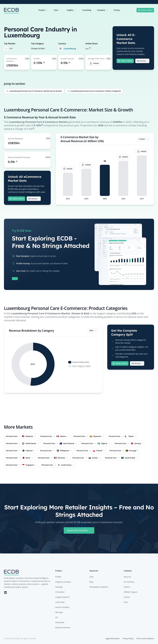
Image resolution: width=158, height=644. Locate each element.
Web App (59, 612)
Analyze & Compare (63, 582)
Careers (127, 587)
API (57, 617)
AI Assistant (60, 592)
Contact (127, 597)
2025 (93, 331)
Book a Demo (145, 10)
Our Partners (129, 582)
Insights (72, 10)
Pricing (117, 10)
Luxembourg (70, 48)
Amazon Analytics (62, 607)
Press (126, 602)
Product (43, 10)
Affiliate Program (131, 592)
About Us (128, 577)
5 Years (143, 139)
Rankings (59, 587)
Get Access (142, 61)
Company (102, 10)
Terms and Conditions (145, 638)
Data (57, 10)
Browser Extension (63, 627)
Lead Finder (60, 602)
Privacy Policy (128, 638)
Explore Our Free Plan (79, 530)
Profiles (58, 577)
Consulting (87, 10)
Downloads (60, 622)
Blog (91, 582)
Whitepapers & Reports (99, 587)
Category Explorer (63, 597)
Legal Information (113, 638)
